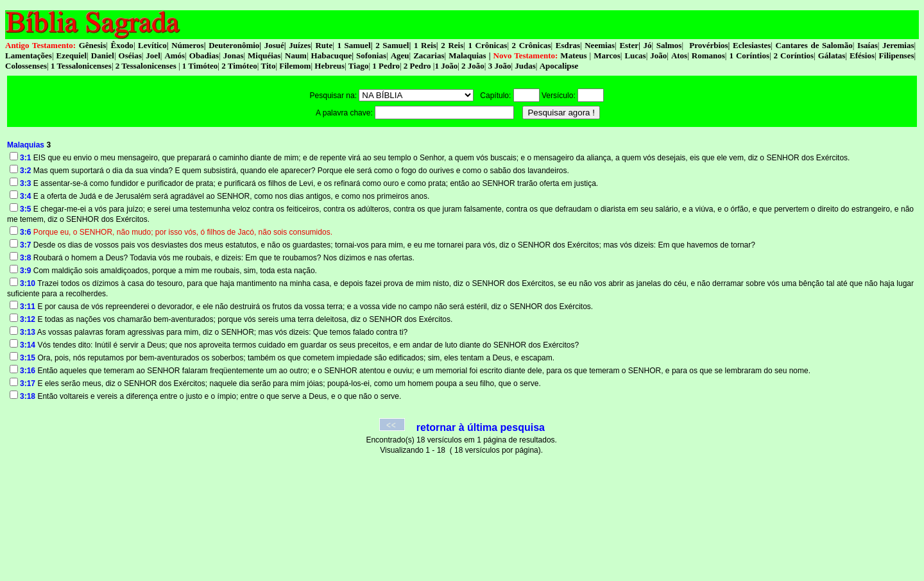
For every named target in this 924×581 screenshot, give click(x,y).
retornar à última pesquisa (481, 427)
